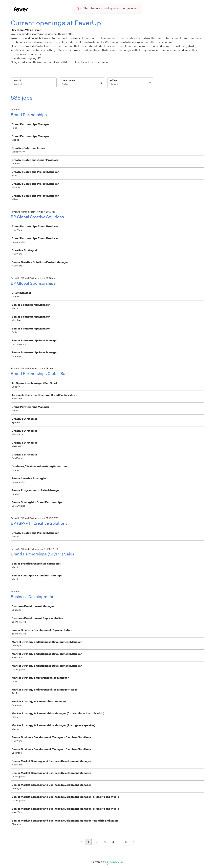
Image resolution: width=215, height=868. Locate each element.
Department (68, 80)
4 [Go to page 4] (113, 842)
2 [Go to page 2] (96, 842)
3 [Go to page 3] (105, 842)
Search (17, 80)
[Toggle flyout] (101, 83)
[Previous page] (82, 842)
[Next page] (133, 842)
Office (113, 80)
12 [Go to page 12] (126, 842)
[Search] (34, 85)
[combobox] (62, 84)
